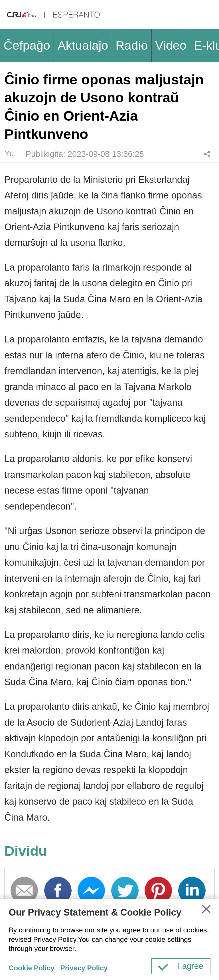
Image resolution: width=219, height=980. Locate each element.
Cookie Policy (31, 968)
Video (171, 45)
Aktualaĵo (83, 45)
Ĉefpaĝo (27, 45)
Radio (132, 45)
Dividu (207, 154)
